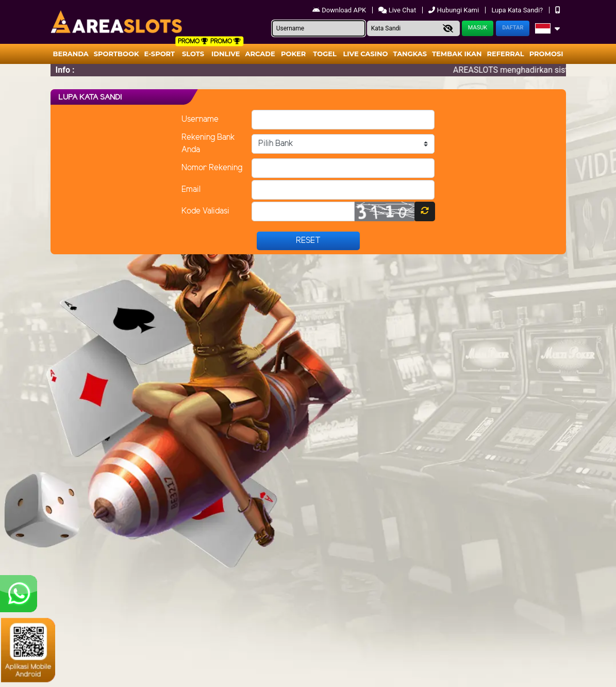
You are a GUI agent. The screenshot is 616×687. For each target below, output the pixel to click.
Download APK (340, 10)
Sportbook (116, 54)
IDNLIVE (226, 54)
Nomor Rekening (212, 168)
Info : (65, 70)
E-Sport (160, 54)
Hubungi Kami (454, 10)
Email (191, 190)
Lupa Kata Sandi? (518, 10)
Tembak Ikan (457, 54)
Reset (308, 241)
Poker (293, 54)
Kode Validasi (205, 211)
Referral (505, 54)
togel (324, 54)
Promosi (546, 54)
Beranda (71, 54)
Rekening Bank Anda (208, 144)
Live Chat (398, 10)
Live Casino (365, 54)
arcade (260, 54)
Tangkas (410, 54)
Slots (193, 54)
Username (200, 119)
